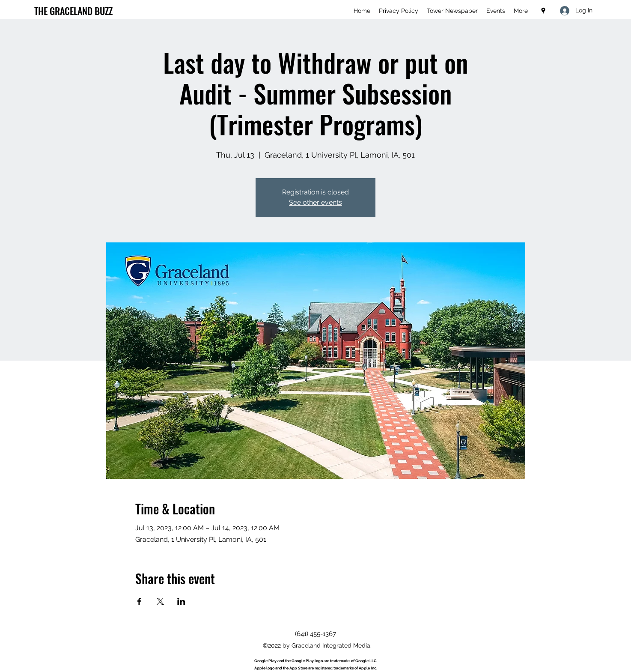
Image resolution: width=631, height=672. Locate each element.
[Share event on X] (160, 601)
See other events (315, 202)
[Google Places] (543, 11)
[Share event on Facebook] (139, 601)
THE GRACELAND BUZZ (73, 11)
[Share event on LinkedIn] (181, 601)
